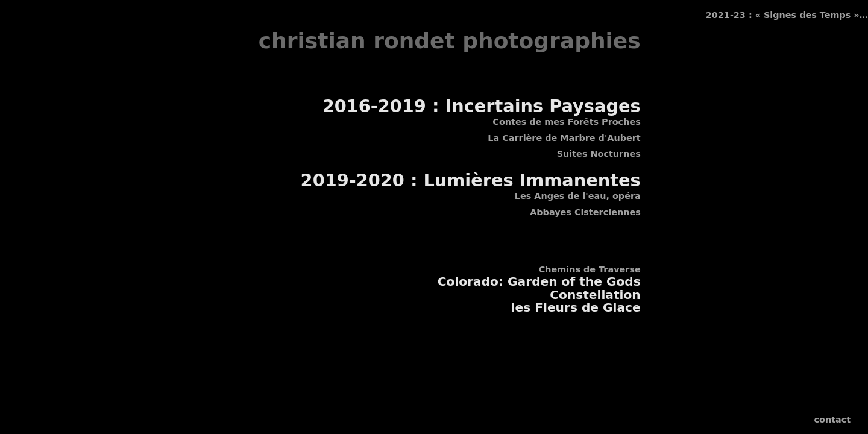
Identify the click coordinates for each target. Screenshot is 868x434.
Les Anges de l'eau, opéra (578, 196)
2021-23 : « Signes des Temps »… (787, 15)
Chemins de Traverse (590, 269)
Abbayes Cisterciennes (585, 212)
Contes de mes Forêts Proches (566, 122)
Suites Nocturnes (599, 154)
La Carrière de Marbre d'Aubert (564, 138)
